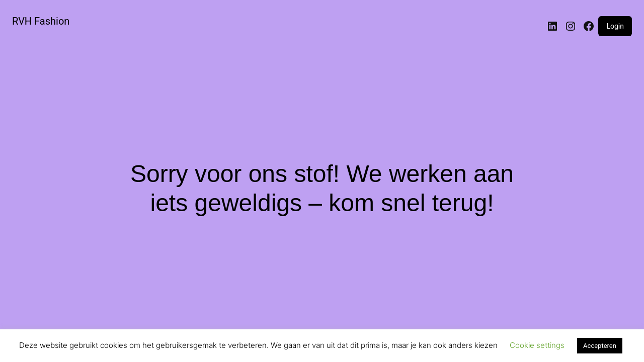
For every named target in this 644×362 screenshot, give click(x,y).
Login (615, 26)
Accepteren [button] (600, 346)
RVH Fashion (41, 21)
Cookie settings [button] (537, 345)
